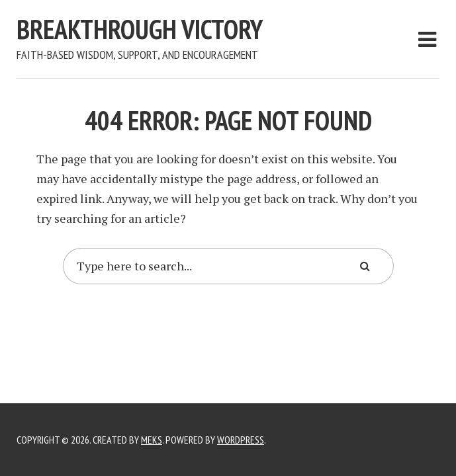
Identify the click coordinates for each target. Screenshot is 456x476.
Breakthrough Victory (140, 29)
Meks (152, 440)
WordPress (241, 440)
